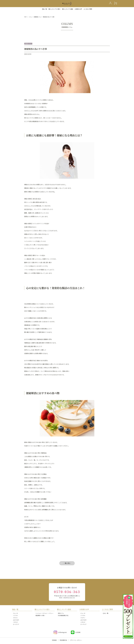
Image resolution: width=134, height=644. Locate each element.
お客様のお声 (78, 9)
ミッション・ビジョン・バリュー (44, 613)
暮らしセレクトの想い (42, 609)
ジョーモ (15, 613)
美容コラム (61, 613)
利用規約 (54, 640)
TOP (25, 17)
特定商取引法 (63, 640)
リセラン (15, 618)
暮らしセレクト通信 (68, 9)
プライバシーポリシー (76, 640)
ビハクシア (16, 624)
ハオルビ (15, 622)
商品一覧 (44, 9)
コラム (30, 17)
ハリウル (15, 615)
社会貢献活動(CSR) (63, 615)
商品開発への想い (40, 615)
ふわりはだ (16, 620)
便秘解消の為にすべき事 (49, 17)
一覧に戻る (67, 563)
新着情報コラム (37, 17)
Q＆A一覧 (106, 613)
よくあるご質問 (88, 9)
